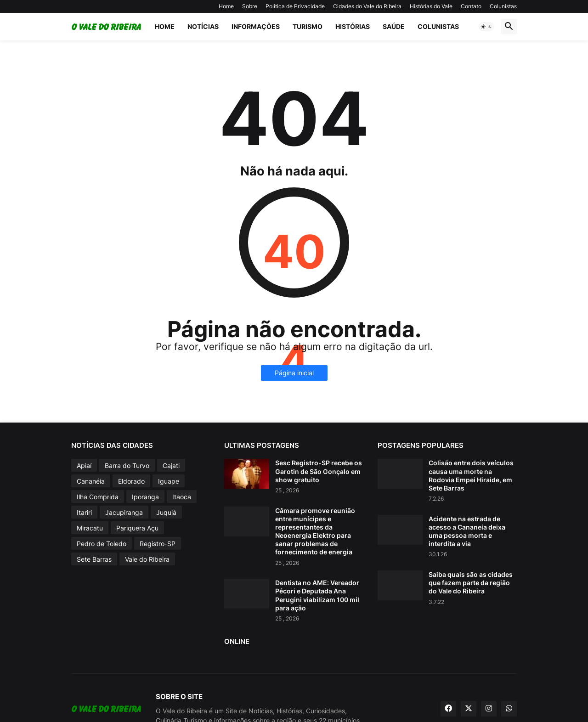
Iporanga (145, 497)
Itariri (84, 512)
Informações (256, 26)
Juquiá (166, 512)
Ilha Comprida (98, 497)
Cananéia (91, 481)
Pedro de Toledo (102, 544)
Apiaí (84, 465)
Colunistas (503, 6)
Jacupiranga (124, 512)
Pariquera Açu (137, 528)
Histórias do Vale (431, 6)
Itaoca (182, 497)
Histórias (353, 26)
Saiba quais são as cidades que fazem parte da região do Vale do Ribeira (471, 583)
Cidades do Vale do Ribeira (367, 6)
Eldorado (131, 481)
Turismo (308, 26)
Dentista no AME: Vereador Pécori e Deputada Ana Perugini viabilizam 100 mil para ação (317, 595)
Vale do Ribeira (147, 559)
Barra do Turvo (127, 465)
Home (226, 6)
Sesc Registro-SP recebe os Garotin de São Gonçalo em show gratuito (319, 471)
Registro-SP (158, 544)
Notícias (203, 26)
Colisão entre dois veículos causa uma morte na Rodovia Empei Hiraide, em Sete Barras (471, 475)
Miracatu (90, 528)
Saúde (394, 26)
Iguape (169, 481)
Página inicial (294, 373)
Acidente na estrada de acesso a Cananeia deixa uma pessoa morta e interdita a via (467, 531)
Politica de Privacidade (295, 6)
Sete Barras (94, 559)
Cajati (171, 465)
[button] (486, 27)
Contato (471, 6)
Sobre (250, 6)
